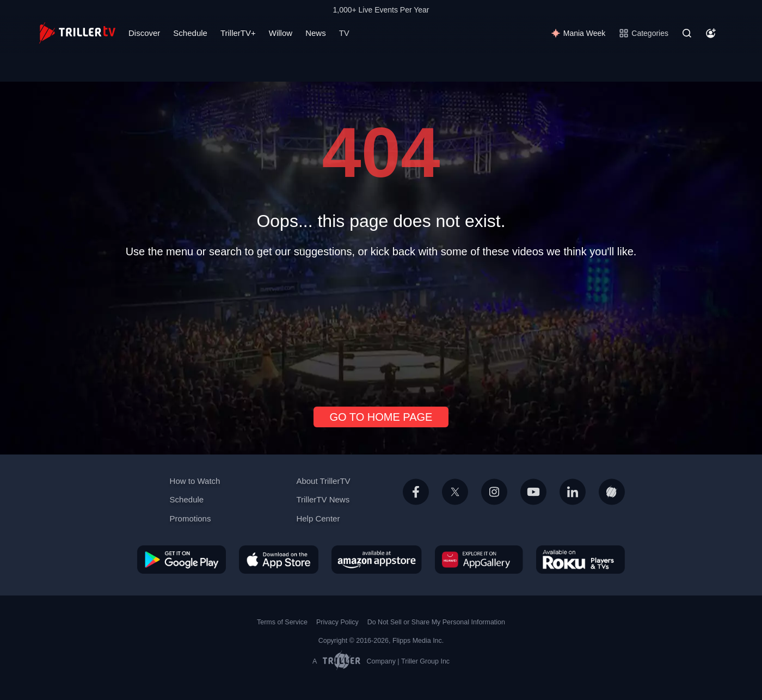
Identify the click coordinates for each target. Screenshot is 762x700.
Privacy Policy (337, 622)
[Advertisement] (381, 328)
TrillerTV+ (238, 33)
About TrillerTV (323, 481)
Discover (144, 33)
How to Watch (195, 481)
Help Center (318, 518)
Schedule (190, 33)
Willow (281, 33)
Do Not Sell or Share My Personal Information (436, 622)
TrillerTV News (323, 499)
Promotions (190, 518)
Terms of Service (282, 622)
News (316, 33)
